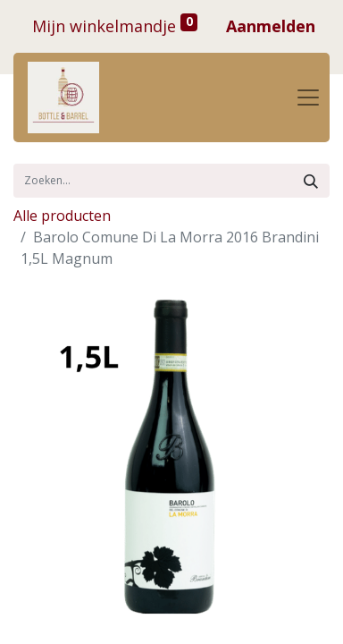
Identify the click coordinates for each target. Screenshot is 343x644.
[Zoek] (311, 181)
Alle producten (62, 216)
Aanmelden (271, 26)
